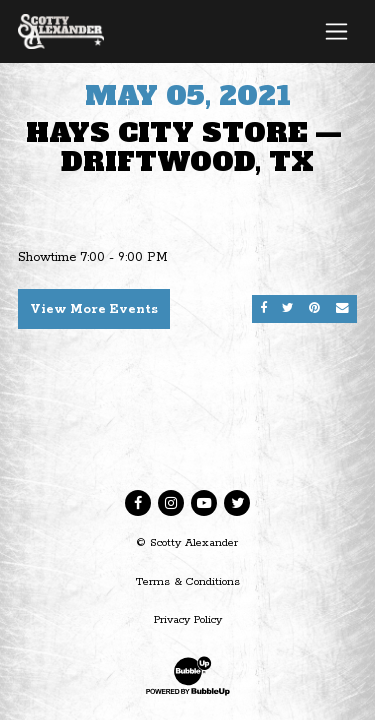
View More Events (94, 309)
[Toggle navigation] (336, 31)
